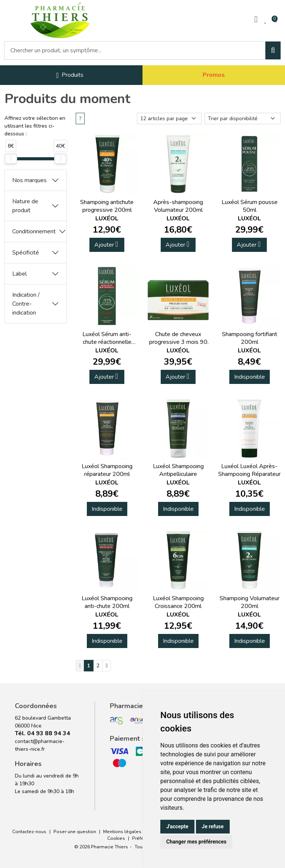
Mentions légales (122, 832)
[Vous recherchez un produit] (135, 50)
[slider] (11, 159)
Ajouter (106, 245)
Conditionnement (34, 231)
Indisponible (250, 377)
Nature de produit (25, 206)
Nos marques (30, 180)
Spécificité (26, 253)
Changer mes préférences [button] (196, 842)
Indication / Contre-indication (26, 304)
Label (19, 274)
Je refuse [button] (213, 826)
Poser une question (75, 832)
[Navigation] (70, 75)
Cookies (116, 838)
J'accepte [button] (177, 826)
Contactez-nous (29, 832)
